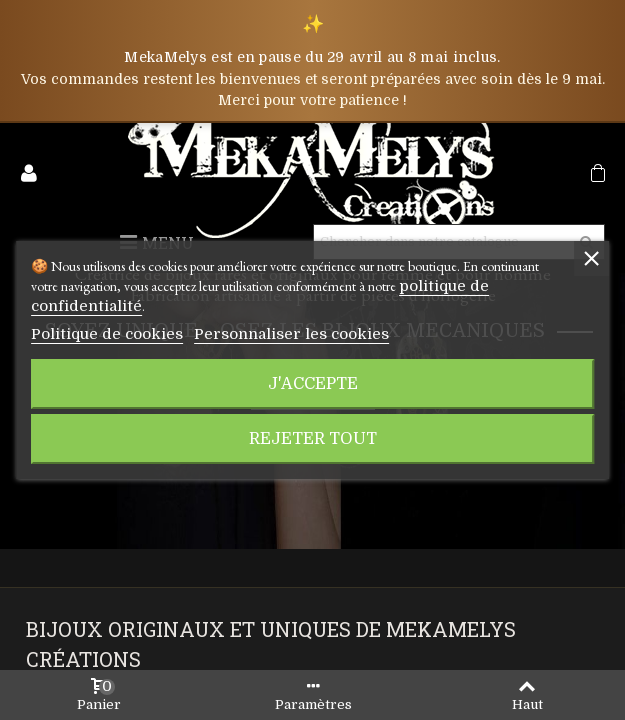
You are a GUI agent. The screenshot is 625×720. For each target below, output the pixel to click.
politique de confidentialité (480, 296)
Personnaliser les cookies (238, 324)
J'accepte (312, 373)
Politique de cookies (92, 324)
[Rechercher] (443, 242)
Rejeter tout (312, 428)
